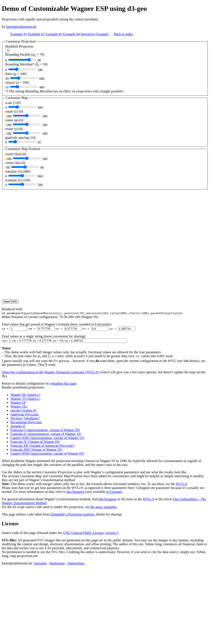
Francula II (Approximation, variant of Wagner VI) (46, 434)
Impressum (57, 563)
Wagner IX (18, 403)
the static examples (103, 507)
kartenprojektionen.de (21, 27)
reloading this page (63, 383)
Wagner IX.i (19, 406)
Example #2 (36, 34)
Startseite (40, 563)
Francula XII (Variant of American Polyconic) (42, 446)
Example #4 (71, 34)
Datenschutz (76, 563)
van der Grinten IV (24, 410)
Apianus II (18, 426)
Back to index (124, 34)
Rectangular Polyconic (26, 422)
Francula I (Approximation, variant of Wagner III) (45, 430)
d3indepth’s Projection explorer (72, 514)
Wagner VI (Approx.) (25, 399)
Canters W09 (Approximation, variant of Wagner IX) (47, 453)
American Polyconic (25, 414)
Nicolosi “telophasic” (25, 418)
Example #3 (54, 34)
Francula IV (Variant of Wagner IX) (35, 442)
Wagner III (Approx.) (25, 395)
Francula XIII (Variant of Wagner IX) (36, 450)
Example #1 (19, 34)
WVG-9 (182, 484)
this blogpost (75, 492)
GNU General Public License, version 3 (91, 533)
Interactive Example (95, 34)
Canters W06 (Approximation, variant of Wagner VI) (47, 438)
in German (114, 492)
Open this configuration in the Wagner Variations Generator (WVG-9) (50, 372)
